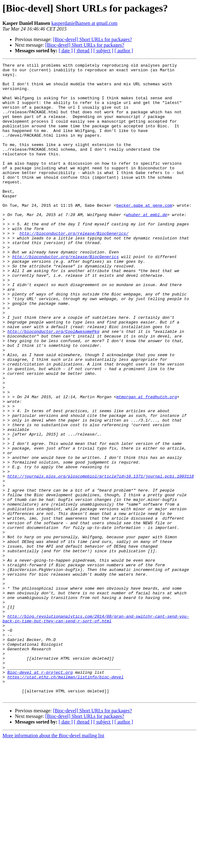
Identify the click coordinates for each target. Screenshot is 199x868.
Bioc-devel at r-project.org (40, 795)
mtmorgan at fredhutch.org (147, 464)
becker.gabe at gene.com (144, 234)
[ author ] (124, 51)
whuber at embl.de (147, 245)
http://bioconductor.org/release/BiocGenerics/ (74, 268)
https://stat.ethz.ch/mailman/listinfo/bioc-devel (66, 800)
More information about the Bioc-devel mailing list (53, 863)
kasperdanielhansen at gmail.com (85, 23)
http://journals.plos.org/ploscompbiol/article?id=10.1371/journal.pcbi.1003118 (101, 559)
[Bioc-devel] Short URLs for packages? (93, 39)
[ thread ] (83, 51)
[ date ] (66, 51)
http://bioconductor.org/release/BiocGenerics (65, 296)
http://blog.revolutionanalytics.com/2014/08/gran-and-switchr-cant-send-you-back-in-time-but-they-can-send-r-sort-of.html (96, 730)
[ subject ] (103, 51)
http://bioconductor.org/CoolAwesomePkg (53, 385)
